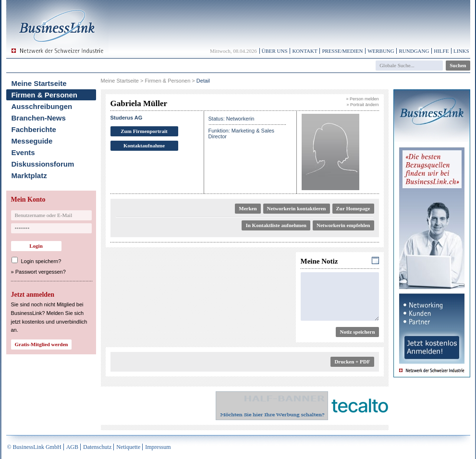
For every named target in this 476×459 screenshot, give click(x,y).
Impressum (158, 447)
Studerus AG (127, 118)
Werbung (381, 51)
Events (23, 152)
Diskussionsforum (43, 164)
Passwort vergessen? (41, 272)
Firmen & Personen (45, 95)
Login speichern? (41, 261)
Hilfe (441, 51)
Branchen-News (39, 118)
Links (461, 51)
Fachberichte (34, 129)
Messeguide (32, 141)
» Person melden (362, 99)
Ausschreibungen (42, 106)
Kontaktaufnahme (144, 145)
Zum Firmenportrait (144, 131)
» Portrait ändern (362, 105)
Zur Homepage (353, 208)
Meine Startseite (39, 83)
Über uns (275, 51)
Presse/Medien (342, 51)
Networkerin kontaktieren (297, 208)
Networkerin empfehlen (343, 225)
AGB (72, 447)
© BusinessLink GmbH (34, 447)
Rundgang (414, 51)
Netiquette (128, 447)
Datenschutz (97, 447)
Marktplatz (29, 175)
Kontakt (305, 51)
